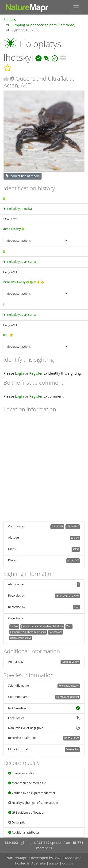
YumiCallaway (12, 229)
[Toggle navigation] (76, 7)
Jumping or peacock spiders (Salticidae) (43, 25)
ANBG (76, 549)
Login (19, 373)
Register (36, 373)
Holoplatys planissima (21, 262)
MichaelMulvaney (14, 282)
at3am (58, 858)
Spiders (10, 19)
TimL (6, 335)
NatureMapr (55, 632)
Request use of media (23, 176)
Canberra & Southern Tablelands (28, 632)
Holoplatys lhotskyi (19, 209)
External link (72, 749)
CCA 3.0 (68, 863)
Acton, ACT (73, 560)
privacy (54, 863)
